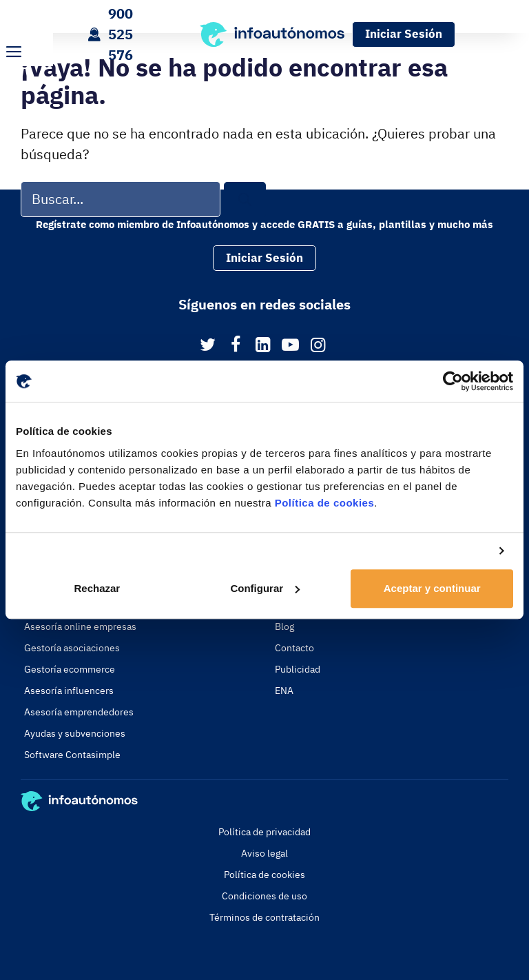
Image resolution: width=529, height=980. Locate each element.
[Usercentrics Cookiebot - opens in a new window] (453, 381)
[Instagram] (318, 346)
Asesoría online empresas (80, 626)
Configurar (265, 588)
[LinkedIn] (263, 346)
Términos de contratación (264, 917)
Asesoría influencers (69, 691)
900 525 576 (121, 34)
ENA (284, 691)
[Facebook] (235, 346)
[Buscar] (245, 200)
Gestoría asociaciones (72, 648)
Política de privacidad (264, 832)
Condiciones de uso (264, 896)
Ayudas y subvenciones (75, 733)
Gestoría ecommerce (70, 669)
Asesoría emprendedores (79, 712)
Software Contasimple (72, 755)
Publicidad (298, 669)
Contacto (294, 648)
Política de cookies (325, 503)
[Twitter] (208, 346)
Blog (284, 626)
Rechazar (97, 588)
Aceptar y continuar (432, 588)
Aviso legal (264, 853)
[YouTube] (290, 346)
